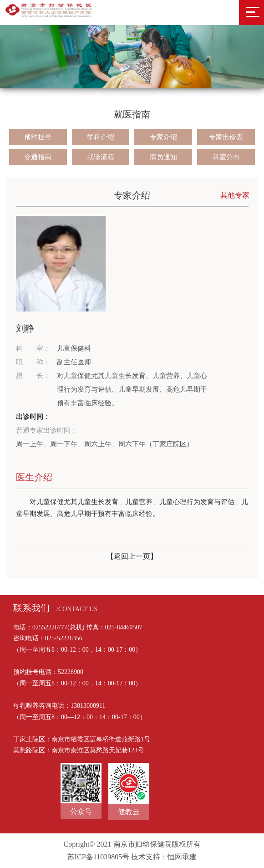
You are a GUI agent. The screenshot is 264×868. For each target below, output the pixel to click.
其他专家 (235, 195)
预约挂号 (38, 137)
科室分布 (226, 157)
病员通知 (163, 157)
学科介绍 (101, 137)
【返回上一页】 (132, 556)
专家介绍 (163, 137)
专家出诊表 (226, 137)
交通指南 (38, 157)
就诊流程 (101, 157)
